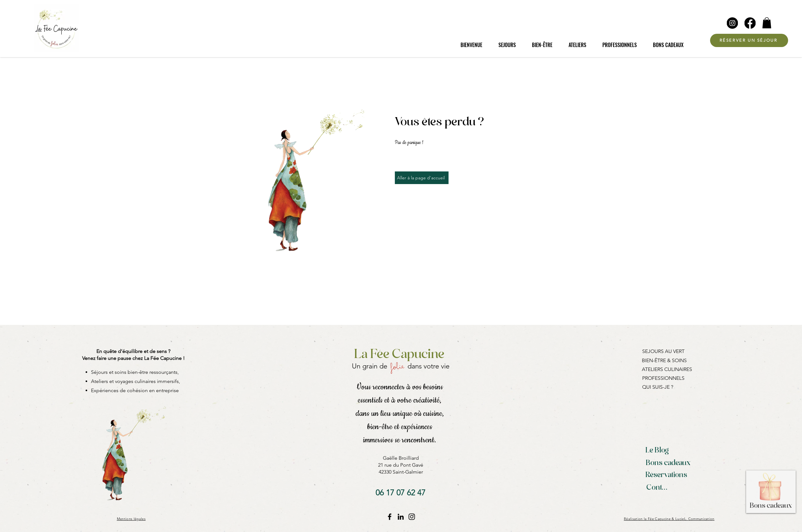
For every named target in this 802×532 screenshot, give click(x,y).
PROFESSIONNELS (663, 378)
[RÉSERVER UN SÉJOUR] (749, 40)
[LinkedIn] (401, 517)
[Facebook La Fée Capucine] (390, 517)
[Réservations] (666, 475)
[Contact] (659, 488)
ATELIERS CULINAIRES (667, 369)
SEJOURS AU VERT (663, 351)
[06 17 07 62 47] (401, 493)
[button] (767, 23)
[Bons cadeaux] (668, 463)
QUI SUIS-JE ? (658, 387)
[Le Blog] (657, 451)
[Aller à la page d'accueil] (422, 178)
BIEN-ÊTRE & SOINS (664, 360)
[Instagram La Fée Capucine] (412, 517)
